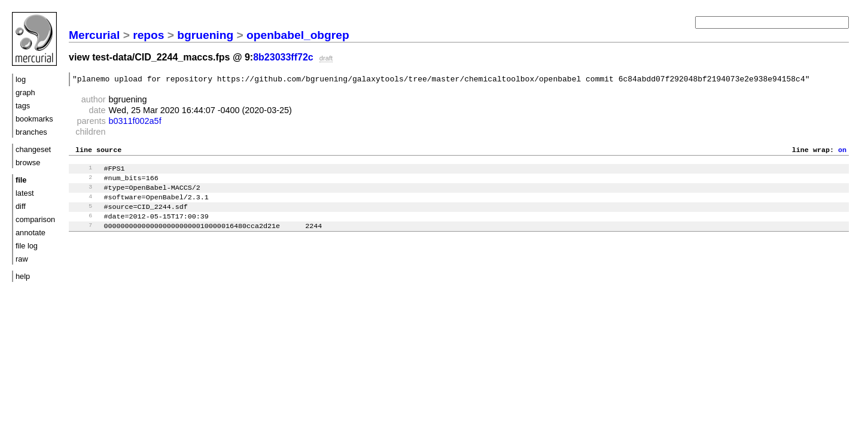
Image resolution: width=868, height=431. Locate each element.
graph (25, 92)
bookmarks (34, 119)
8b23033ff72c (283, 57)
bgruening (205, 35)
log (21, 79)
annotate (31, 233)
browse (28, 163)
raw (22, 259)
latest (25, 193)
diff (21, 206)
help (23, 276)
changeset (33, 149)
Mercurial (94, 35)
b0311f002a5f (135, 123)
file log (27, 246)
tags (23, 106)
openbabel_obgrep (298, 35)
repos (148, 35)
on (842, 153)
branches (31, 132)
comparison (35, 219)
